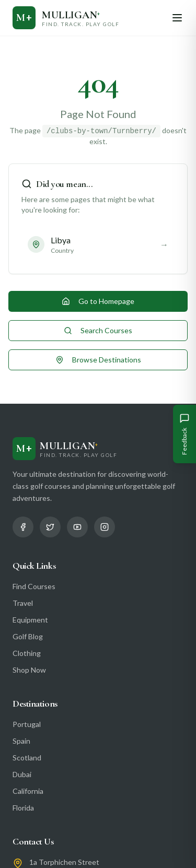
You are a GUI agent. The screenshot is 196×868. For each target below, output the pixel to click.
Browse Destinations (98, 360)
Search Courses (98, 330)
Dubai (22, 774)
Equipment (30, 620)
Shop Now (29, 670)
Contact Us (33, 841)
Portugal (27, 724)
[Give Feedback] (185, 434)
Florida (23, 808)
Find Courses (34, 586)
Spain (21, 741)
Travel (23, 603)
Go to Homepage (98, 301)
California (28, 791)
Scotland (27, 758)
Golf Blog (28, 636)
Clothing (27, 653)
